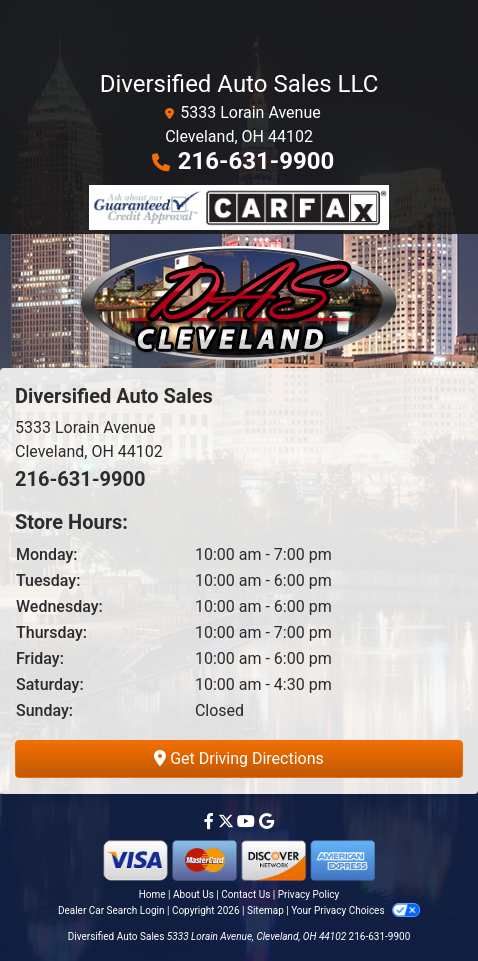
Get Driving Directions (239, 758)
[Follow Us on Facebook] (211, 821)
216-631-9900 (256, 161)
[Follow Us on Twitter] (228, 821)
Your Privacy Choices (355, 910)
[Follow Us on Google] (266, 821)
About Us (193, 894)
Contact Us (245, 894)
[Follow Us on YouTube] (248, 821)
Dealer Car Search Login (111, 910)
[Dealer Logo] (239, 301)
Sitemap (265, 910)
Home (152, 894)
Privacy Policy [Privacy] (309, 894)
